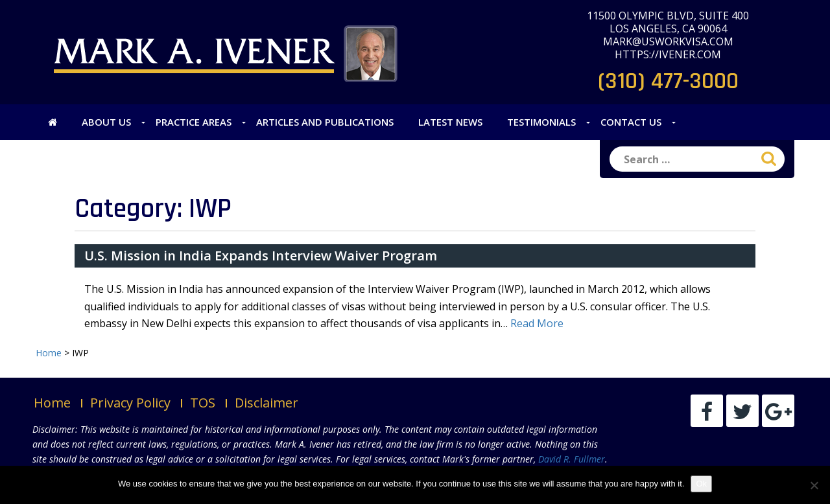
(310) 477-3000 (668, 81)
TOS (203, 403)
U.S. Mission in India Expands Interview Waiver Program (261, 256)
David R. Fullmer (572, 459)
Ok (701, 484)
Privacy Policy (130, 403)
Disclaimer (267, 403)
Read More (537, 323)
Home (52, 403)
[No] (814, 485)
